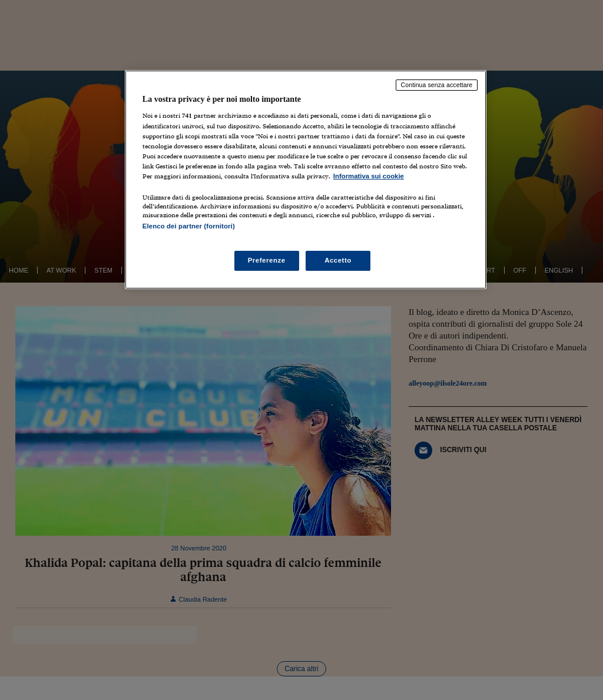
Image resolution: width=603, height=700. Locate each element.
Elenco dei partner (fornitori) (189, 226)
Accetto (338, 260)
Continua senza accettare (437, 85)
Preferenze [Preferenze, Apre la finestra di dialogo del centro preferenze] (267, 260)
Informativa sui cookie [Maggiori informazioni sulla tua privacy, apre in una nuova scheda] (369, 176)
